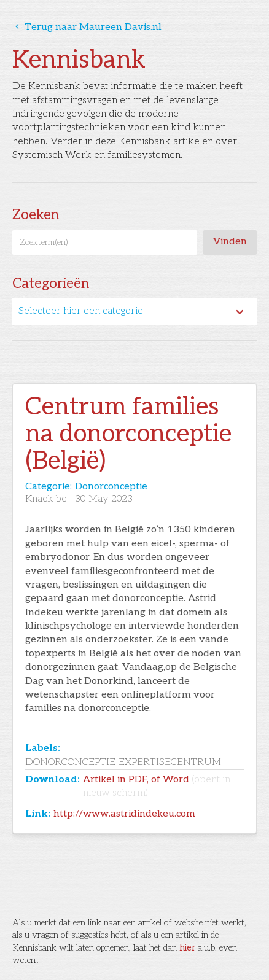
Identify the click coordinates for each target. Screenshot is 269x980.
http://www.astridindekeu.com (124, 814)
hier (187, 948)
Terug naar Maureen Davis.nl (87, 27)
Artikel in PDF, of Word (157, 786)
